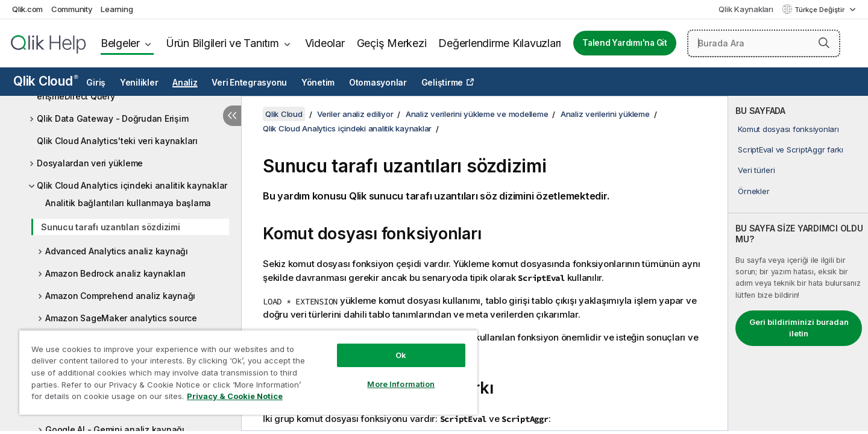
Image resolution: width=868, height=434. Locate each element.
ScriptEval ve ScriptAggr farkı (791, 149)
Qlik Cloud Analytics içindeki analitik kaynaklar (132, 185)
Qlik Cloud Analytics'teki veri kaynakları (117, 141)
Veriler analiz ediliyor (355, 114)
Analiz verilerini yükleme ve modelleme (477, 114)
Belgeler (120, 43)
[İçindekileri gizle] (232, 116)
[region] (248, 372)
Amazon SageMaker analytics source (121, 318)
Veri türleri (756, 170)
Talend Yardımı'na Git (625, 43)
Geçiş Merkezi (392, 43)
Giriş (96, 83)
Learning (117, 9)
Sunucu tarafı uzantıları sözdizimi (111, 227)
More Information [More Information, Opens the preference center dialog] (401, 384)
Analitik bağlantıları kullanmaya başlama (128, 203)
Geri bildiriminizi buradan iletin (799, 328)
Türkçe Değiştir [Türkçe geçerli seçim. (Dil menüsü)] (820, 10)
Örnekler (753, 191)
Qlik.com (27, 9)
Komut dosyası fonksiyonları (788, 129)
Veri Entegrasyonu (249, 83)
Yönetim (318, 83)
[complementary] (798, 263)
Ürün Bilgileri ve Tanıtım (222, 43)
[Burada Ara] (764, 43)
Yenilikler (139, 83)
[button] (824, 43)
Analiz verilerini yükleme (605, 114)
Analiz (185, 83)
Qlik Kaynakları (746, 9)
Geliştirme (442, 83)
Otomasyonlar (378, 83)
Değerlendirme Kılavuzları (500, 43)
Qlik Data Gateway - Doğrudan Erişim (112, 118)
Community (72, 9)
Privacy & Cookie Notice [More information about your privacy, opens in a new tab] (235, 396)
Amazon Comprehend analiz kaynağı (120, 296)
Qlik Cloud (46, 81)
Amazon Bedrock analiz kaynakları (115, 273)
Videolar (325, 43)
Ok (401, 355)
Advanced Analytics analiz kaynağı (117, 251)
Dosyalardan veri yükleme (90, 163)
